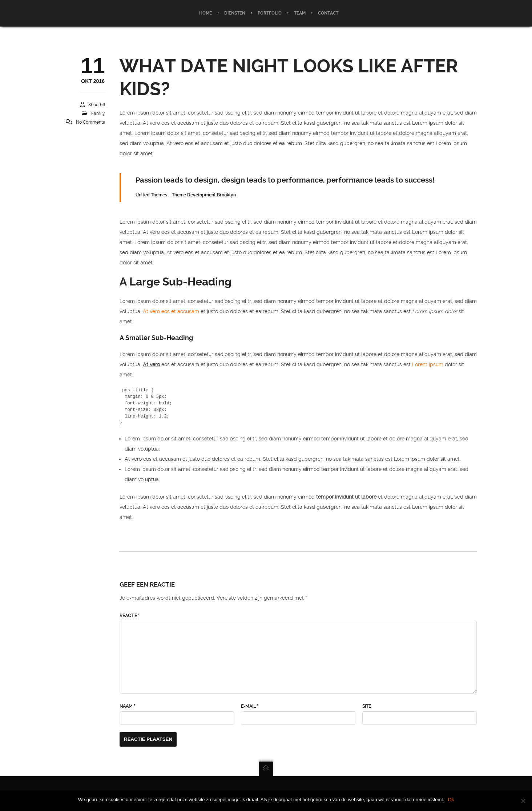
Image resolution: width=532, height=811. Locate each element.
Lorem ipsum (428, 364)
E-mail (250, 706)
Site (367, 706)
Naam (127, 706)
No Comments (90, 122)
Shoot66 (97, 105)
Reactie (130, 616)
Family (98, 113)
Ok (451, 800)
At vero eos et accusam (171, 311)
